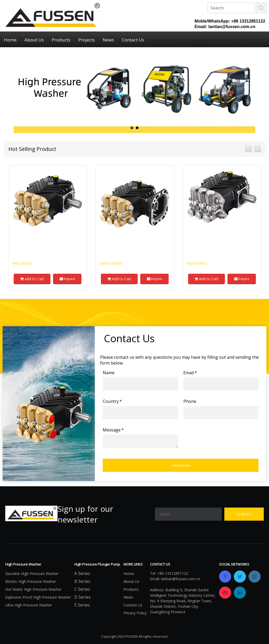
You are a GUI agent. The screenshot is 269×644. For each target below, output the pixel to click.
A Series (82, 573)
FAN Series (197, 263)
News (108, 40)
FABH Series (111, 263)
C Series (82, 589)
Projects (87, 40)
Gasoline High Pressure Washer (32, 574)
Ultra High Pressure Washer (29, 605)
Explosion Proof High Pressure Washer (38, 597)
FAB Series (22, 263)
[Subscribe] (244, 514)
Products (61, 40)
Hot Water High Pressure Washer (33, 589)
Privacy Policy (135, 613)
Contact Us (133, 40)
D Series (82, 597)
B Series (82, 581)
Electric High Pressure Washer (31, 581)
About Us (34, 40)
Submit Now (181, 465)
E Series (82, 605)
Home (10, 40)
